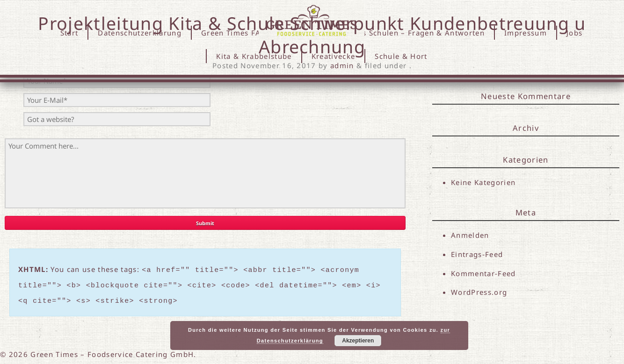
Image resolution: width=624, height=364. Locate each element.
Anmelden (470, 235)
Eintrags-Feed (477, 254)
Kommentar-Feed (483, 274)
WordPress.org (479, 293)
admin (342, 65)
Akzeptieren (358, 341)
